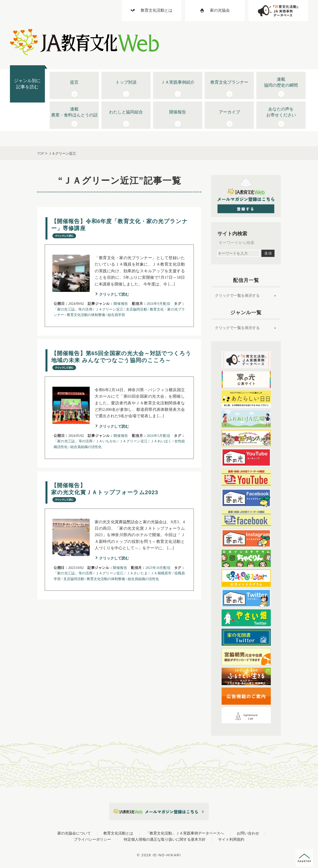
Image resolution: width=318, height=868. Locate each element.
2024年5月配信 (158, 436)
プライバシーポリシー (92, 839)
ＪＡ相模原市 (161, 573)
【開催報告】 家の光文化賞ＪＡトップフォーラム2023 (105, 492)
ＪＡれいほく (161, 441)
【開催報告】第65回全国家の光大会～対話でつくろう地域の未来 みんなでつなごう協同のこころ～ (121, 360)
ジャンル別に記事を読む (27, 84)
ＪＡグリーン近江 (109, 309)
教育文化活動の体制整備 (86, 315)
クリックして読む (114, 294)
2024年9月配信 (158, 304)
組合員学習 (116, 315)
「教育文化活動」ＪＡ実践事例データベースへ (185, 833)
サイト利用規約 (231, 839)
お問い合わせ (248, 833)
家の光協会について (74, 833)
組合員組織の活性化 (86, 447)
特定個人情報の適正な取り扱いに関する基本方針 (165, 839)
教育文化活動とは (118, 833)
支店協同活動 (137, 309)
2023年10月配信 (158, 568)
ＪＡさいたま (137, 573)
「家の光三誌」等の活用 (73, 309)
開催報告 (121, 304)
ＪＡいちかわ (106, 441)
